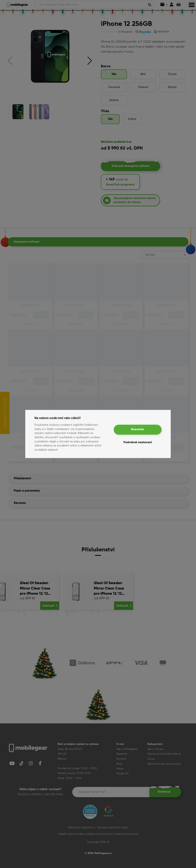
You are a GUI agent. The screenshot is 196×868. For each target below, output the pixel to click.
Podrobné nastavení (138, 443)
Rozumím (138, 430)
